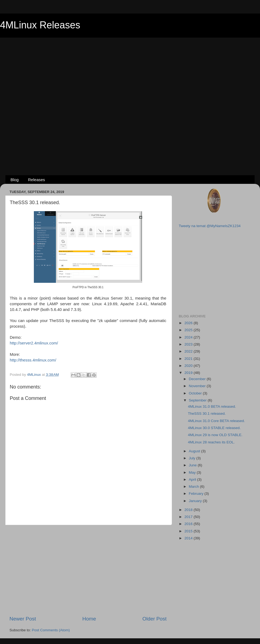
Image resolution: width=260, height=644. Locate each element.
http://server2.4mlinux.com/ (34, 343)
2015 (189, 531)
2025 (189, 330)
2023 (189, 344)
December (198, 379)
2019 (189, 373)
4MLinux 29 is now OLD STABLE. (215, 435)
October (196, 393)
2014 (189, 538)
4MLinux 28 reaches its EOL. (211, 442)
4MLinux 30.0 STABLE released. (214, 428)
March (194, 487)
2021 (189, 359)
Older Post (155, 619)
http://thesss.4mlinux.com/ (33, 360)
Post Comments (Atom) (51, 630)
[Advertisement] (58, 97)
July (193, 458)
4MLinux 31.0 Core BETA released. (217, 421)
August (195, 451)
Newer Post (23, 619)
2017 (189, 517)
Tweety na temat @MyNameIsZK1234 (210, 226)
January (196, 501)
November (198, 386)
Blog (15, 180)
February (197, 494)
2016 (189, 524)
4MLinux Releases (40, 25)
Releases (37, 180)
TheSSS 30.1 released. (207, 414)
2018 (189, 510)
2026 (189, 323)
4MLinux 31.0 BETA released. (212, 406)
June (193, 465)
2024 (189, 337)
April (193, 479)
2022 (189, 351)
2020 (189, 366)
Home (89, 619)
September (198, 400)
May (193, 472)
